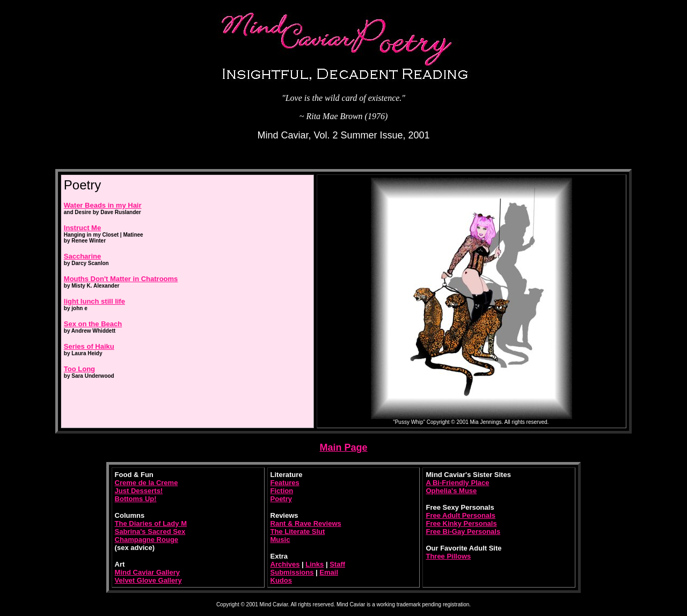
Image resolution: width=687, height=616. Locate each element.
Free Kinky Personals (461, 523)
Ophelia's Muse (451, 491)
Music (280, 540)
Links (315, 564)
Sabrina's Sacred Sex (150, 531)
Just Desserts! (139, 491)
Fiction (282, 491)
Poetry (281, 499)
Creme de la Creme (147, 483)
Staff (337, 564)
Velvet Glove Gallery (148, 580)
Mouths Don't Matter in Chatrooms (121, 279)
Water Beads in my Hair (103, 205)
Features (285, 483)
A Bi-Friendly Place (457, 483)
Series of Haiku (89, 346)
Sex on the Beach (93, 324)
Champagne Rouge (147, 540)
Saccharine (82, 256)
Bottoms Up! (136, 499)
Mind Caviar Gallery (147, 572)
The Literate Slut (298, 531)
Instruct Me (82, 228)
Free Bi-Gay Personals (463, 531)
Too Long (79, 369)
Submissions (292, 572)
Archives (285, 564)
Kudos (281, 580)
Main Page (343, 448)
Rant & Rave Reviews (306, 523)
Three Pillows (448, 556)
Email (329, 572)
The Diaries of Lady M (151, 523)
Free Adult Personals (461, 515)
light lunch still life (94, 301)
